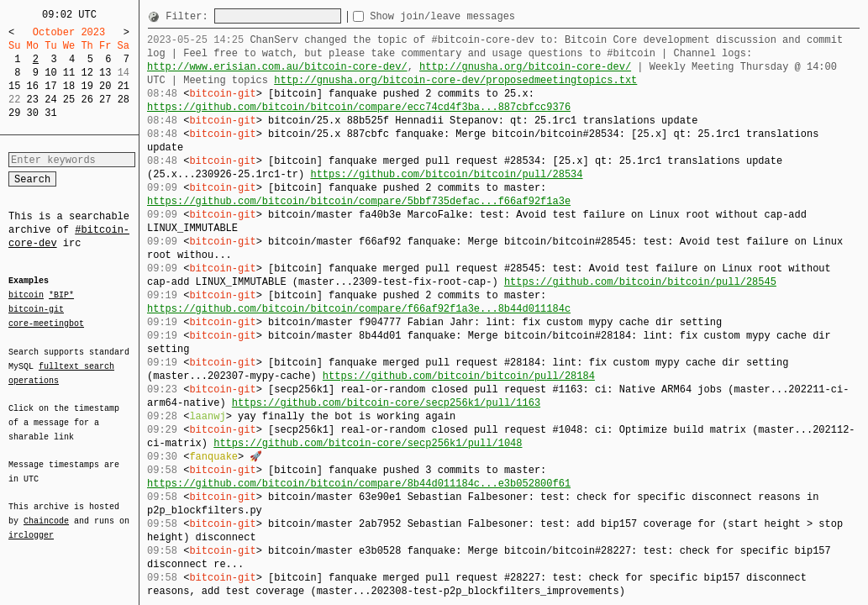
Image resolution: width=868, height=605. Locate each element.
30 (33, 113)
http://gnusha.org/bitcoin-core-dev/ (525, 67)
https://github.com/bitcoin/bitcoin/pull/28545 (640, 282)
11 (69, 73)
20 (105, 86)
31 (50, 113)
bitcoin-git (36, 309)
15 (14, 86)
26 (87, 100)
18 (69, 86)
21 (124, 86)
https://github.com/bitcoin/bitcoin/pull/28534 (446, 174)
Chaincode (46, 511)
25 (69, 100)
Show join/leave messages (473, 16)
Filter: (190, 16)
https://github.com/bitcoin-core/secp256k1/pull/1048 (368, 443)
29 (14, 113)
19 (87, 86)
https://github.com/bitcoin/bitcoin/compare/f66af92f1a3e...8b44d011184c (359, 309)
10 (50, 73)
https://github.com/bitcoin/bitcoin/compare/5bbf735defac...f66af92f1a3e (359, 201)
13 (105, 73)
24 (50, 100)
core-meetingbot (46, 323)
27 (105, 100)
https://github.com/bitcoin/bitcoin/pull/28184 (459, 376)
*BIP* (61, 296)
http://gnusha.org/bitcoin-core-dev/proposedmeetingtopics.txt (455, 80)
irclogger (31, 524)
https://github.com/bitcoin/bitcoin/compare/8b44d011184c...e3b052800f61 (359, 484)
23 (33, 100)
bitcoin (26, 296)
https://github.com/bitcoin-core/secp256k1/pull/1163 (386, 403)
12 (87, 73)
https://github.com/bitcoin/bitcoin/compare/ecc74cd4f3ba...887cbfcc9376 (359, 107)
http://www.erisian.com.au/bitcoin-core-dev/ (277, 67)
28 (124, 100)
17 (50, 86)
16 (33, 86)
